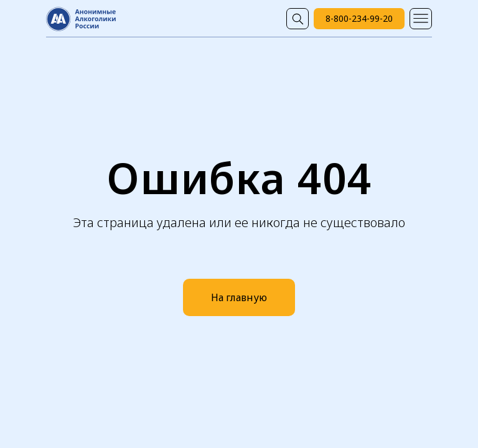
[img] (298, 19)
